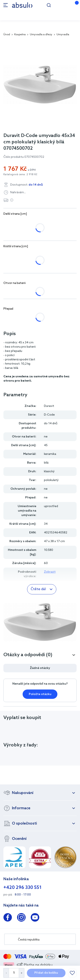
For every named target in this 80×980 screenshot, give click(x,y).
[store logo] (22, 5)
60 (54, 222)
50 (25, 222)
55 (39, 222)
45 (10, 222)
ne (10, 291)
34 (25, 255)
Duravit (49, 406)
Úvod (7, 35)
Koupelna (20, 35)
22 (10, 255)
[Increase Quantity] (22, 973)
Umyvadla (63, 35)
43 (40, 255)
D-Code (49, 415)
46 (55, 255)
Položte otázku (40, 694)
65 (69, 222)
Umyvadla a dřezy (41, 35)
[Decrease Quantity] (6, 973)
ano (26, 291)
